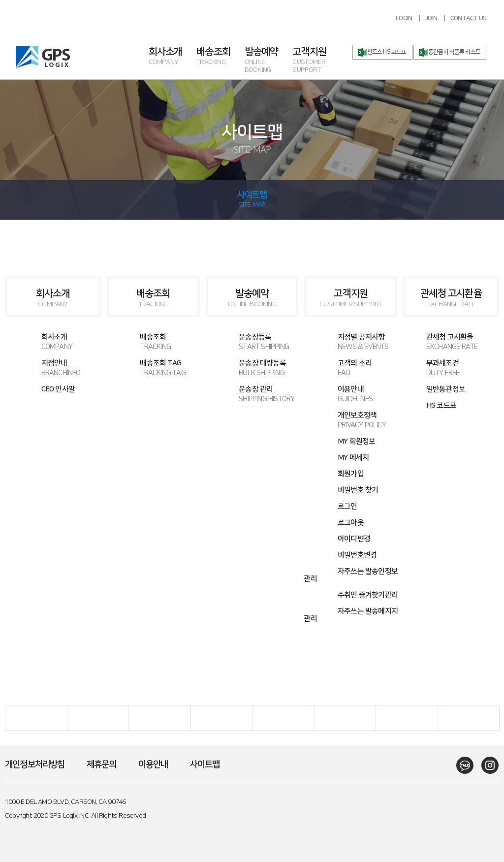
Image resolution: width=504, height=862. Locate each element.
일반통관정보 (446, 389)
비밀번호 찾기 (358, 490)
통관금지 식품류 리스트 (454, 52)
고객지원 (316, 61)
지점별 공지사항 (351, 342)
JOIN (431, 18)
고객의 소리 (351, 368)
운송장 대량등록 (252, 368)
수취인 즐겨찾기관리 (368, 595)
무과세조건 (450, 368)
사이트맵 (205, 765)
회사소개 (173, 57)
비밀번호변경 (357, 555)
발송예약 (269, 61)
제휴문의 (102, 765)
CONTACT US (468, 18)
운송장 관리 (252, 394)
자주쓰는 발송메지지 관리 (351, 615)
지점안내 (54, 368)
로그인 (347, 506)
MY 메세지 (353, 458)
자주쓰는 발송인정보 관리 (351, 575)
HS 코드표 (441, 405)
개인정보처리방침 (35, 765)
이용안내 (351, 394)
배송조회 (220, 57)
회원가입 (351, 474)
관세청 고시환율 (451, 298)
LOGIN (404, 18)
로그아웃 (351, 523)
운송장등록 (252, 342)
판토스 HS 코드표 (387, 52)
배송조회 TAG (153, 368)
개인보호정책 (351, 420)
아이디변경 (354, 539)
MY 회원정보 (356, 441)
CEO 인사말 (58, 389)
